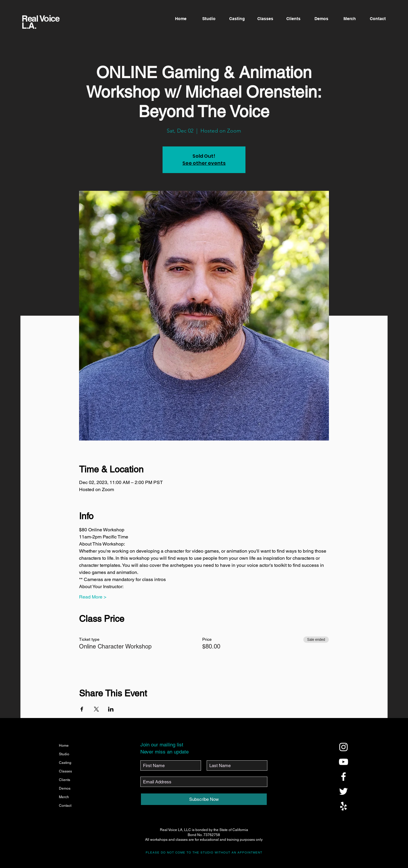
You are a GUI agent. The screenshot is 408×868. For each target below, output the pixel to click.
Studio (64, 754)
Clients (65, 780)
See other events (204, 163)
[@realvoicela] (343, 747)
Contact (65, 806)
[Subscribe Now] (204, 799)
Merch (64, 797)
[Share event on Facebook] (82, 709)
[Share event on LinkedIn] (111, 709)
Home (64, 746)
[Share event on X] (96, 709)
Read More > (93, 597)
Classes (65, 771)
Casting (65, 763)
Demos (65, 788)
